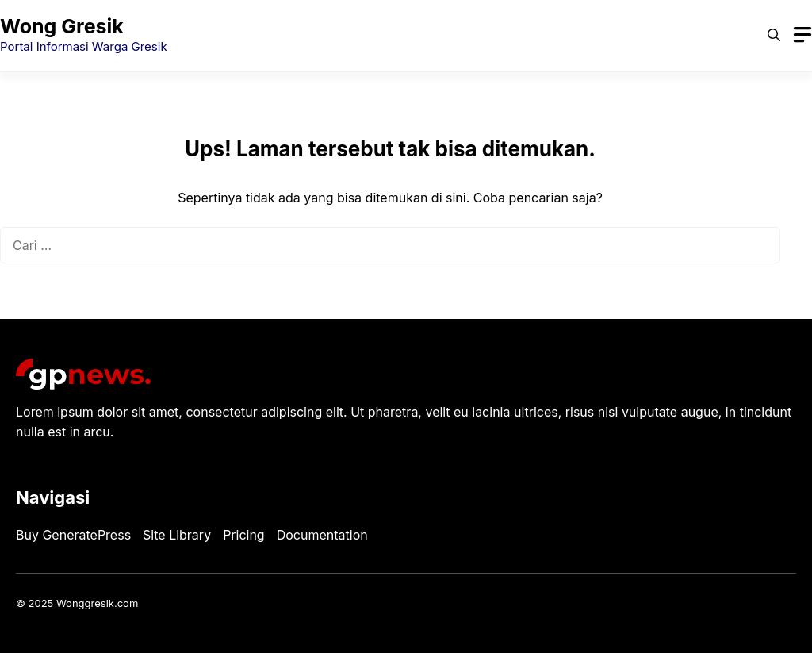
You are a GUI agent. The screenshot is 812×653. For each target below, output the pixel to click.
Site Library (177, 535)
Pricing (244, 535)
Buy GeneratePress (73, 535)
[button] (774, 35)
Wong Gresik (62, 26)
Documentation (322, 535)
